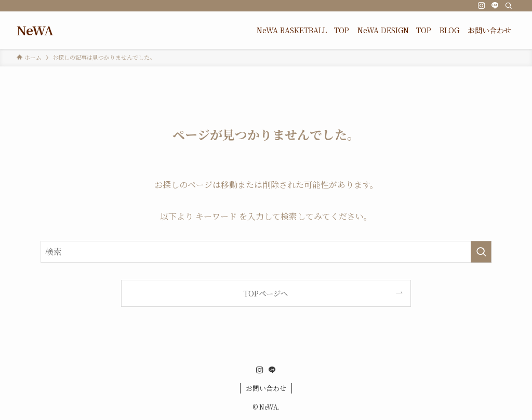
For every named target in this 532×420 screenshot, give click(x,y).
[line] (495, 6)
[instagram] (482, 6)
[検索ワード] (266, 252)
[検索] (509, 6)
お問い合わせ (266, 388)
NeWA (35, 30)
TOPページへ (266, 293)
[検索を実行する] (481, 252)
